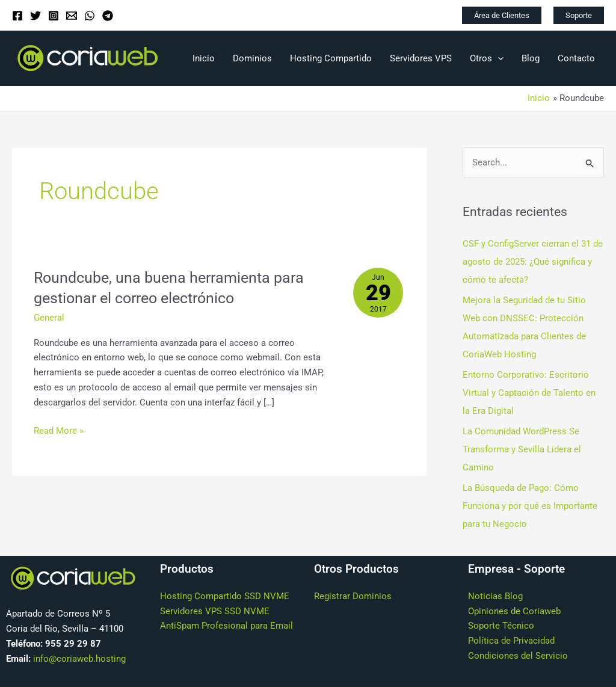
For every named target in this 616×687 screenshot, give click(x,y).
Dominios (252, 58)
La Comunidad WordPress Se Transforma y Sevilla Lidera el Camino (522, 449)
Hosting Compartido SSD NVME (225, 596)
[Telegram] (108, 16)
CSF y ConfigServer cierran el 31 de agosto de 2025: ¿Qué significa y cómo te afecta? (533, 262)
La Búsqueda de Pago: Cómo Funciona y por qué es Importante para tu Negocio (530, 505)
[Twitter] (35, 16)
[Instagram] (54, 16)
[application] (498, 58)
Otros (487, 58)
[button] (502, 15)
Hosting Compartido (331, 58)
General (49, 318)
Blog (531, 58)
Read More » (59, 430)
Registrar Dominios (353, 596)
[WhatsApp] (90, 16)
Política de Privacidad (511, 640)
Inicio (204, 58)
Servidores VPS (421, 58)
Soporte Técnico (501, 625)
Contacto (576, 58)
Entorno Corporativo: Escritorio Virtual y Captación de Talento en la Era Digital (529, 393)
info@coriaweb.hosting (79, 658)
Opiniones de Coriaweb (514, 610)
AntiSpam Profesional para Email (226, 625)
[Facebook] (17, 16)
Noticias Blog (495, 596)
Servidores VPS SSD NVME (215, 610)
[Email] (72, 16)
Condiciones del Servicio (518, 655)
